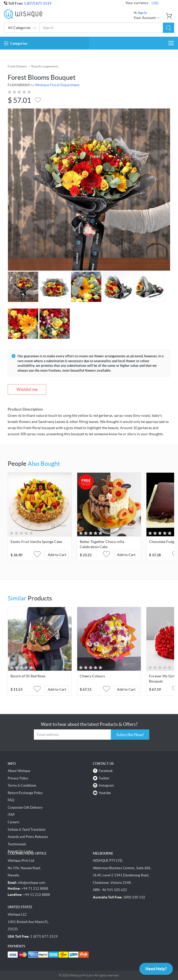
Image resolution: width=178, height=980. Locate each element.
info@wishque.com (32, 883)
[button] (169, 28)
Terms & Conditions (22, 785)
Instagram (106, 785)
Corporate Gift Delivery (25, 808)
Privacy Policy (18, 778)
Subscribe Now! (130, 735)
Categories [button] (16, 43)
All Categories (22, 28)
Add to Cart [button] (57, 555)
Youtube (105, 793)
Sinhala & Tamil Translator (27, 830)
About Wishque (19, 771)
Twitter (104, 778)
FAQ (11, 800)
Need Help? (156, 969)
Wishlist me (27, 389)
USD (155, 3)
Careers (14, 822)
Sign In (142, 13)
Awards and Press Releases (28, 837)
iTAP (11, 815)
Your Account (147, 18)
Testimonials (17, 844)
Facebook (106, 771)
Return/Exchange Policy (25, 793)
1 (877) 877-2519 (38, 3)
